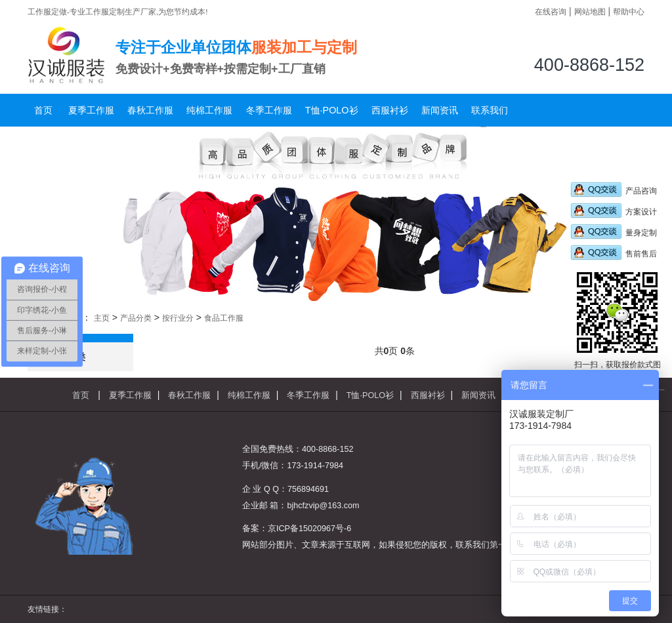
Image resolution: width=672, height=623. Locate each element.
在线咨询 (551, 11)
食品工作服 (224, 318)
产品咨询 (614, 191)
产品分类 (136, 318)
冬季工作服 (269, 110)
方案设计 (614, 212)
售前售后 (614, 254)
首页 (43, 110)
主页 (102, 318)
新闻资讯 (440, 110)
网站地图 (590, 11)
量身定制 (614, 233)
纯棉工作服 (209, 110)
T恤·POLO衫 (332, 110)
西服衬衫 (390, 110)
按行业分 (178, 318)
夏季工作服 (91, 110)
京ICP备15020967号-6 (309, 529)
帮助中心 (629, 11)
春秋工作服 (150, 110)
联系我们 (490, 110)
